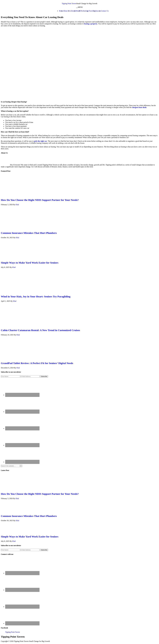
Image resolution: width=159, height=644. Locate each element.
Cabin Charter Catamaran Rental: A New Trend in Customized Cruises (40, 330)
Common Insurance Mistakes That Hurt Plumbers (29, 233)
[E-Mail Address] (30, 376)
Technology (85, 11)
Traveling (92, 11)
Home (61, 11)
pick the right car (41, 141)
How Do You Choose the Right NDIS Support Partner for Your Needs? (40, 200)
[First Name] (10, 376)
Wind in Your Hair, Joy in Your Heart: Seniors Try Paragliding (36, 296)
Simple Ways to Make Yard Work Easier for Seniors (30, 263)
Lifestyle (73, 11)
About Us (67, 11)
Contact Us (105, 11)
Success (98, 11)
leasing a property (91, 24)
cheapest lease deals (139, 107)
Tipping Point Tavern (69, 4)
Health (78, 11)
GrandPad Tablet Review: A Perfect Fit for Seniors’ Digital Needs (37, 363)
